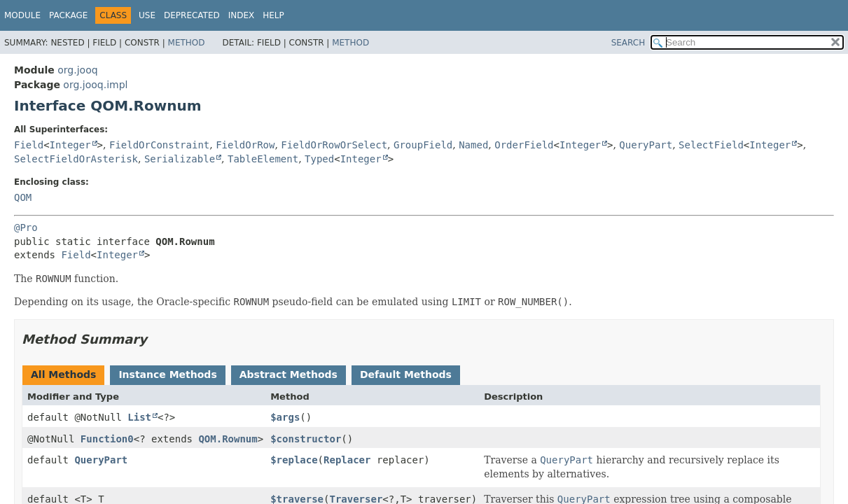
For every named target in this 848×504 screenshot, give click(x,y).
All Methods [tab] (63, 374)
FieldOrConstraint (159, 145)
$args (285, 417)
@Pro (26, 227)
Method (187, 43)
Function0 (107, 439)
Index (242, 15)
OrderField (524, 145)
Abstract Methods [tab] (289, 374)
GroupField (423, 145)
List (139, 417)
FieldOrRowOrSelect (334, 145)
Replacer (347, 460)
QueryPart (646, 145)
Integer (70, 145)
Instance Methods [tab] (167, 374)
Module (22, 15)
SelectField (711, 145)
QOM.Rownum (228, 439)
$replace (294, 460)
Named (473, 145)
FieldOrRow (245, 145)
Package (68, 15)
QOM (23, 197)
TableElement (263, 159)
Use (147, 15)
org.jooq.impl (95, 85)
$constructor (306, 439)
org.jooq (77, 70)
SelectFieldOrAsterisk (76, 159)
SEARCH (628, 43)
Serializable (180, 159)
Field (29, 145)
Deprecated (192, 15)
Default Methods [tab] (406, 374)
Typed (319, 159)
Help (273, 15)
